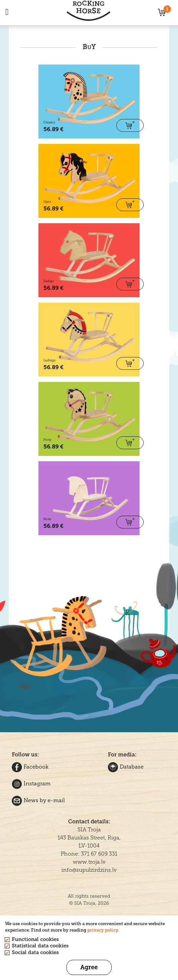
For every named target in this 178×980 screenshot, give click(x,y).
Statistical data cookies (40, 946)
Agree (89, 967)
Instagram (31, 783)
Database (126, 767)
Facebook (30, 767)
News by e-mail (38, 800)
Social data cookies (35, 953)
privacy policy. (103, 930)
